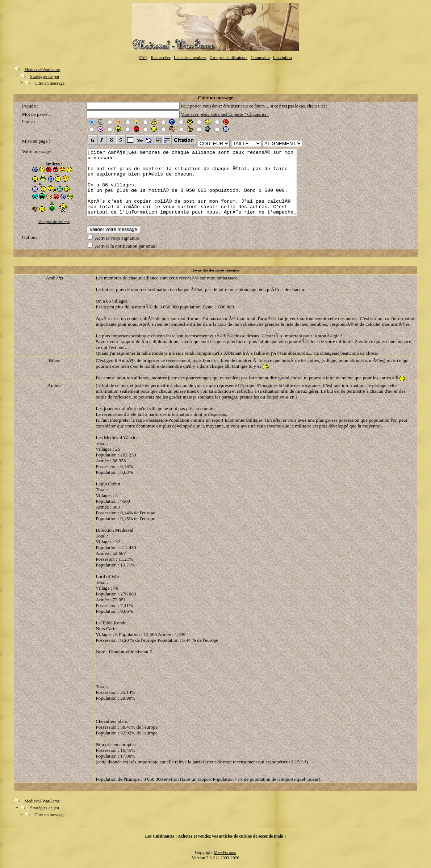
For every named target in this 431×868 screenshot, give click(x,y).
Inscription (283, 58)
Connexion (260, 58)
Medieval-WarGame (42, 69)
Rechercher (161, 58)
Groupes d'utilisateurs (229, 58)
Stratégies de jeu (44, 76)
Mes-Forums (225, 857)
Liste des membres (190, 58)
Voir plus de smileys (54, 222)
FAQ (143, 58)
